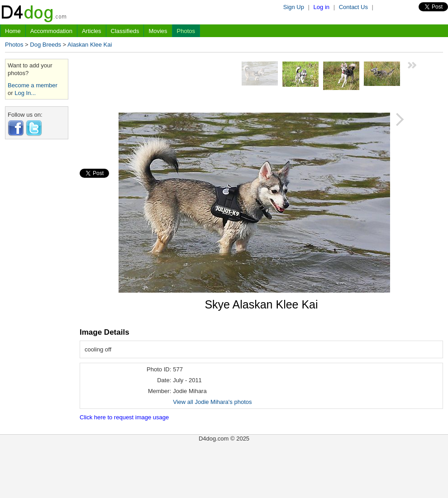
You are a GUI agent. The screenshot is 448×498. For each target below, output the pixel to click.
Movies (158, 31)
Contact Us (353, 7)
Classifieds (125, 31)
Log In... (25, 93)
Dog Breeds (45, 45)
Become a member (33, 85)
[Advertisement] (37, 282)
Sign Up (294, 7)
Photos (186, 31)
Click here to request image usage (124, 417)
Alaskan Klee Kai (90, 45)
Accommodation (51, 31)
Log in (322, 7)
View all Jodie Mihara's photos (212, 402)
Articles (92, 31)
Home (13, 31)
